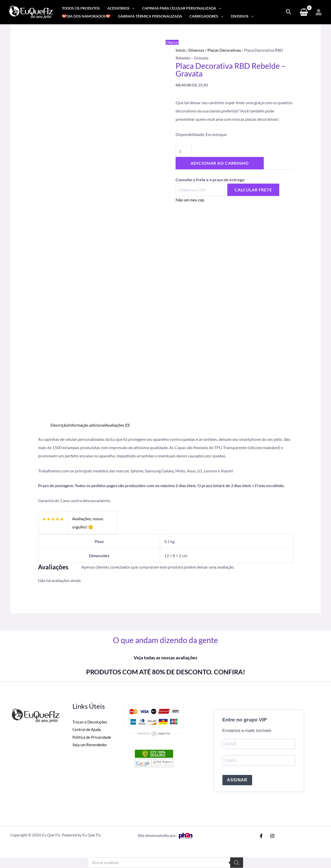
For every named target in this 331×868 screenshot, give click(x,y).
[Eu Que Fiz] (31, 12)
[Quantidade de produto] (184, 151)
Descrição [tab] (59, 425)
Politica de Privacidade (93, 737)
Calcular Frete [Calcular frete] (253, 190)
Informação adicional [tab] (87, 425)
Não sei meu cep (190, 200)
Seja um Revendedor (91, 745)
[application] (132, 8)
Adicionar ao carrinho (220, 163)
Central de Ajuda (87, 729)
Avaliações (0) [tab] (118, 425)
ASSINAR (237, 780)
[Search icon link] (289, 12)
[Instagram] (272, 836)
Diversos (196, 50)
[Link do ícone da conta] (319, 12)
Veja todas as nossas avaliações (165, 658)
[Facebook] (261, 836)
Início (180, 50)
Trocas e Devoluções (91, 722)
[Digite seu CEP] (200, 190)
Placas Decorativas (224, 50)
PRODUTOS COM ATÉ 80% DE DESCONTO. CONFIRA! (165, 672)
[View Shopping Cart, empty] (304, 12)
